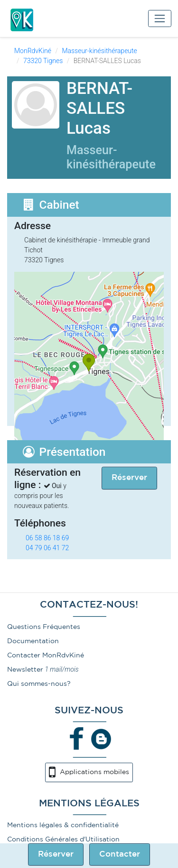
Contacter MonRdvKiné (46, 656)
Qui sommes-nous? (39, 684)
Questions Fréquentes (44, 627)
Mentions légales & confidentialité (63, 825)
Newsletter (25, 670)
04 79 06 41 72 (47, 548)
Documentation (33, 641)
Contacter (120, 854)
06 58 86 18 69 (47, 538)
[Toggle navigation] (160, 18)
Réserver (56, 854)
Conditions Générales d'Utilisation (63, 840)
